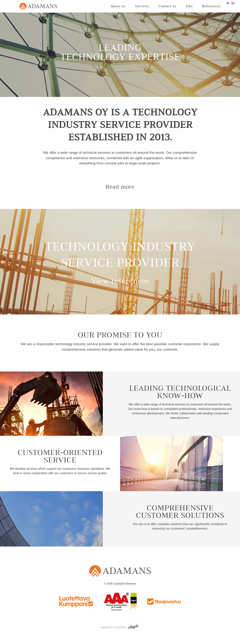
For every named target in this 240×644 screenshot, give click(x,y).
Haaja (133, 627)
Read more (120, 187)
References (211, 6)
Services (142, 6)
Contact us (167, 6)
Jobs (189, 6)
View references (120, 281)
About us (118, 6)
